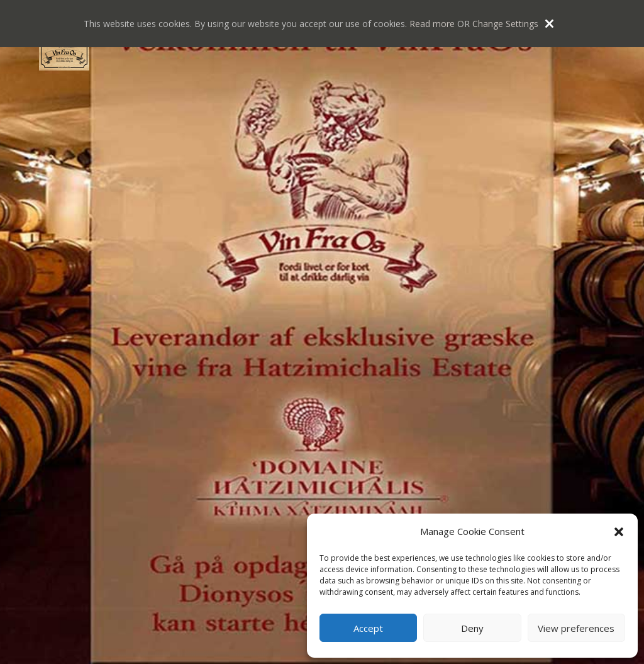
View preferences (576, 628)
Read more (432, 24)
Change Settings (505, 24)
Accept (368, 628)
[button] (619, 532)
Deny (472, 628)
